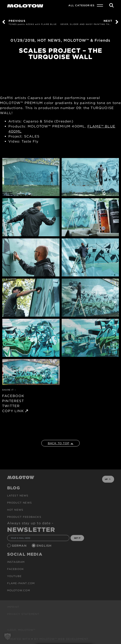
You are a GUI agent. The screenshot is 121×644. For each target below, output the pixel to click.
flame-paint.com (21, 583)
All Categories (81, 5)
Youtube (14, 576)
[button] (8, 636)
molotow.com (19, 590)
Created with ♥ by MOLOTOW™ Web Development (48, 639)
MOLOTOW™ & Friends (87, 40)
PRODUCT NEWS (20, 503)
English (45, 546)
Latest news (18, 496)
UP (108, 479)
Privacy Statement (23, 614)
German (20, 546)
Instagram (16, 562)
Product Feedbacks (24, 517)
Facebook (16, 569)
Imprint (13, 607)
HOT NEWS (49, 40)
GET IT (77, 538)
